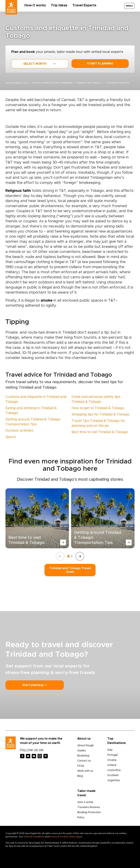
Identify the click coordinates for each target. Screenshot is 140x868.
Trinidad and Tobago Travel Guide (70, 570)
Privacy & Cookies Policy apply (66, 837)
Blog (80, 776)
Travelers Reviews (89, 807)
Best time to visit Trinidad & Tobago (100, 432)
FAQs (81, 766)
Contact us (84, 761)
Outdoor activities (19, 431)
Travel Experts (84, 5)
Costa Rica (114, 770)
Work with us (85, 771)
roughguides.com (17, 83)
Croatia (112, 760)
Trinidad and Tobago (89, 83)
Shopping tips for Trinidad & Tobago (100, 415)
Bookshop (83, 756)
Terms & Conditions (34, 837)
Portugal (112, 755)
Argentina (113, 780)
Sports (11, 437)
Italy (110, 750)
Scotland (113, 775)
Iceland (112, 765)
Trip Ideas (59, 5)
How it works (35, 5)
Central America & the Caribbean (52, 83)
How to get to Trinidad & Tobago (98, 408)
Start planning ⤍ (35, 685)
